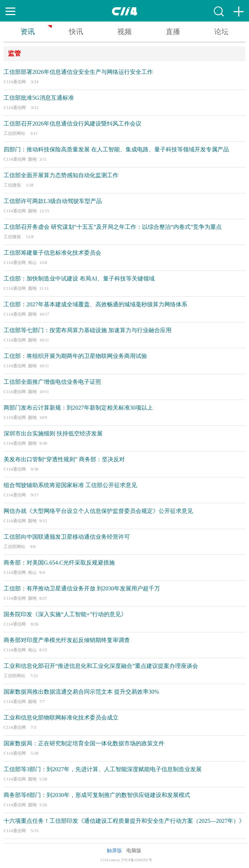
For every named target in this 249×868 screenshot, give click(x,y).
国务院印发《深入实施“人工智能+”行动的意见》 (65, 614)
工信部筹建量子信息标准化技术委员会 (52, 253)
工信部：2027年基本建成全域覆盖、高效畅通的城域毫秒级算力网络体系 (95, 304)
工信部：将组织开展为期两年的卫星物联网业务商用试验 (75, 356)
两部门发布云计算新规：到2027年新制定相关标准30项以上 (78, 408)
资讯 (28, 32)
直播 (173, 32)
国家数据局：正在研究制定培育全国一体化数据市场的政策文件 (84, 743)
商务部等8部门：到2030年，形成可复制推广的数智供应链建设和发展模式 (97, 795)
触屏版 (114, 851)
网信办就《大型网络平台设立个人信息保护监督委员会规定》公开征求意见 (98, 511)
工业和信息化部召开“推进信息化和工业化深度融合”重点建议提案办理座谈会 (101, 666)
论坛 (221, 32)
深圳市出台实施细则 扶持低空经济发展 (53, 433)
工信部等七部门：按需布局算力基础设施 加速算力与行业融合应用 (88, 330)
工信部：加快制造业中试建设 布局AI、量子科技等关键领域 (79, 279)
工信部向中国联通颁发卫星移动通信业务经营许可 (67, 537)
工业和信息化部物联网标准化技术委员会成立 (61, 718)
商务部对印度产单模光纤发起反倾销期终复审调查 (67, 640)
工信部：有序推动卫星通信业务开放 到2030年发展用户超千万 (82, 588)
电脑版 (134, 851)
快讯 (76, 32)
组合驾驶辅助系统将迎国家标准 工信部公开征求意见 (70, 485)
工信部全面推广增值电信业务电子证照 (52, 382)
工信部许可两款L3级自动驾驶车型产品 (53, 201)
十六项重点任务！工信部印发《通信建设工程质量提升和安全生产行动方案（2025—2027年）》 (124, 821)
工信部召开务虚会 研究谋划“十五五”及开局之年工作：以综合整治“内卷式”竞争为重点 (113, 227)
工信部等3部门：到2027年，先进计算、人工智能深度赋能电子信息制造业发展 (103, 769)
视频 (125, 32)
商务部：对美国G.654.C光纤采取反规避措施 (59, 563)
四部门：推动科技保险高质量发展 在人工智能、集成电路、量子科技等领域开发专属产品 (116, 149)
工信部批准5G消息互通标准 (39, 98)
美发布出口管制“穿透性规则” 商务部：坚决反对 (64, 459)
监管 (14, 53)
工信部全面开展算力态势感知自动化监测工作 (61, 175)
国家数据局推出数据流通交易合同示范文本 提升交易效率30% (81, 692)
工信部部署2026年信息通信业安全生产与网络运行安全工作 (78, 72)
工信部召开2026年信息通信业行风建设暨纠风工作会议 (72, 124)
